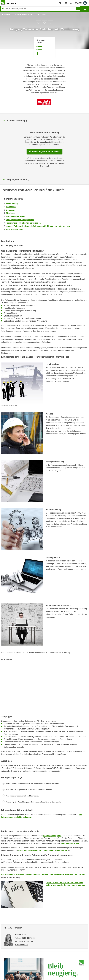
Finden (78, 9)
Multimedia (11, 207)
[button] (44, 784)
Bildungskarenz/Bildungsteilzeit (20, 220)
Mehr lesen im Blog (14, 229)
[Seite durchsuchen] (41, 9)
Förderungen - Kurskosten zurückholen (23, 223)
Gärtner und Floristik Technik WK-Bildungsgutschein (26, 14)
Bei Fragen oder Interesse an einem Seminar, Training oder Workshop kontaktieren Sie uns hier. (43, 874)
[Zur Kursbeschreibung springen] (44, 47)
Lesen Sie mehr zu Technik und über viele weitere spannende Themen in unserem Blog (65, 884)
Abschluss (11, 213)
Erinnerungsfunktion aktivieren (44, 152)
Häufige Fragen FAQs (15, 216)
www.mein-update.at (70, 843)
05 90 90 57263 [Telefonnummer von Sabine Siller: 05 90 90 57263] (28, 938)
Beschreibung (12, 203)
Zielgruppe (11, 210)
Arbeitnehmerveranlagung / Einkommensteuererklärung (43, 850)
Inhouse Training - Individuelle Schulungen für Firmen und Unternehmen (38, 226)
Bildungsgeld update (52, 836)
